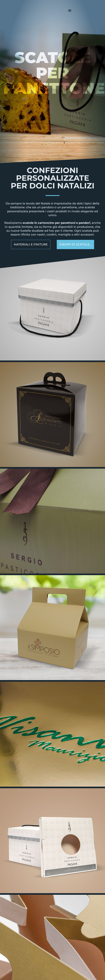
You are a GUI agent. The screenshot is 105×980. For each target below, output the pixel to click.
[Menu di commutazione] (70, 10)
